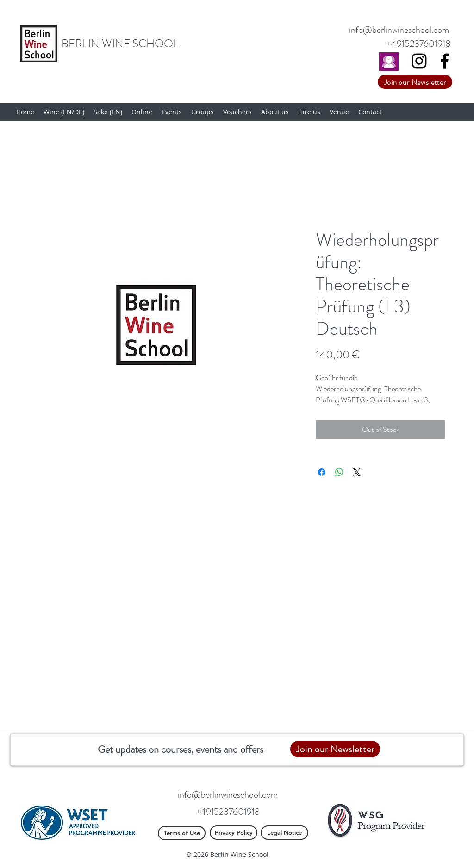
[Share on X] (357, 472)
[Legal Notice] (284, 833)
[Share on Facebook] (322, 472)
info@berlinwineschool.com (399, 30)
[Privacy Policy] (234, 833)
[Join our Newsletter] (415, 82)
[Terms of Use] (182, 833)
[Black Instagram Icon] (419, 61)
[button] (64, 112)
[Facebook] (445, 61)
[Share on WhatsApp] (339, 472)
